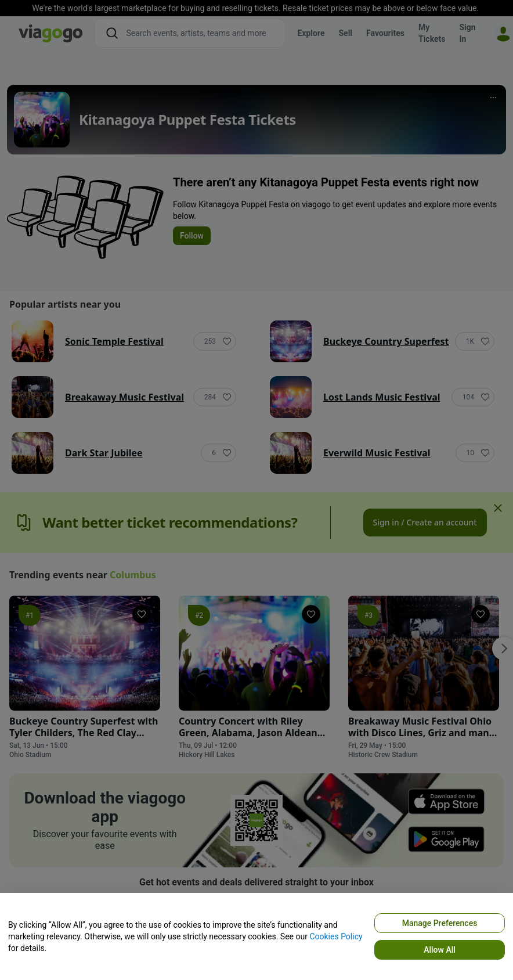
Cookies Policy (336, 936)
